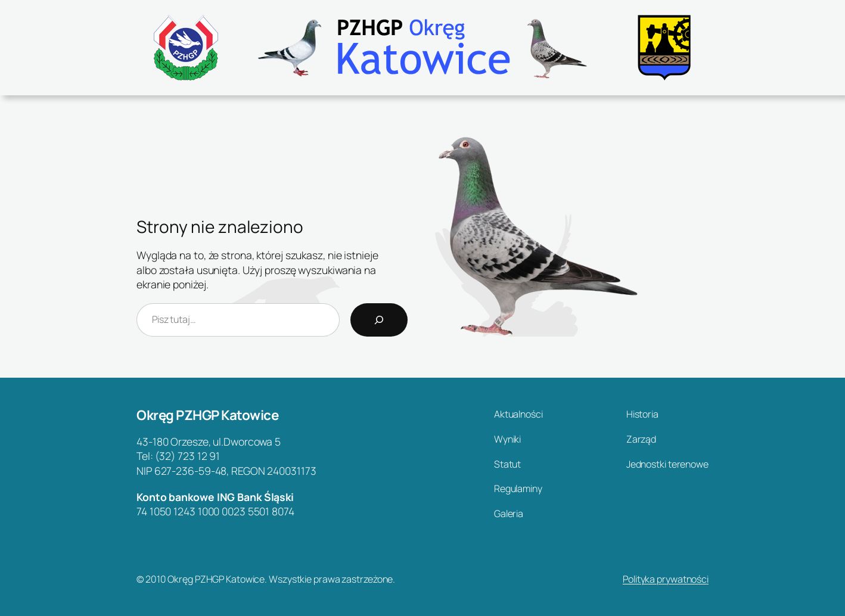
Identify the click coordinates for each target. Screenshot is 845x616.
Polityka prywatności (666, 579)
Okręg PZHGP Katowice (207, 415)
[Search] (379, 320)
